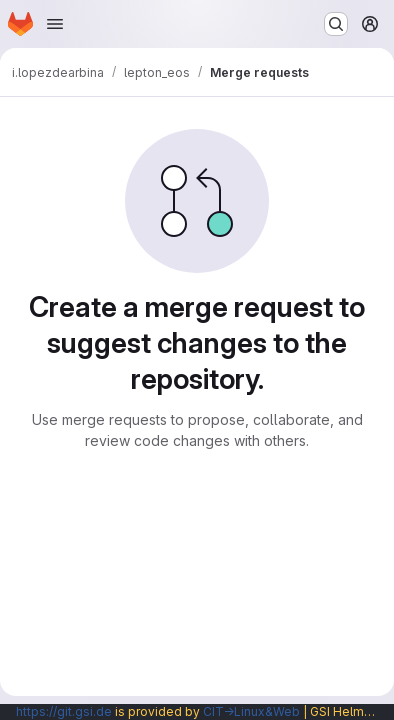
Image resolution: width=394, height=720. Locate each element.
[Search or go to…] (336, 24)
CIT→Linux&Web (251, 711)
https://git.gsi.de (64, 711)
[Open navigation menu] (55, 24)
